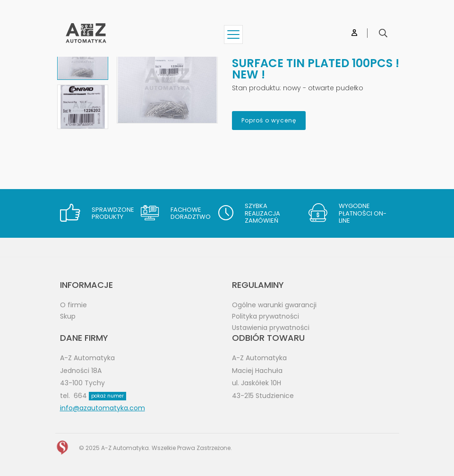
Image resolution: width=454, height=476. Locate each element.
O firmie (73, 305)
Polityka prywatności (266, 316)
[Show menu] (233, 35)
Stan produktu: (257, 88)
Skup (68, 316)
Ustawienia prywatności (271, 328)
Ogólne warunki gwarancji (274, 305)
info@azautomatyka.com (103, 408)
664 (100, 396)
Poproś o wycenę (269, 120)
